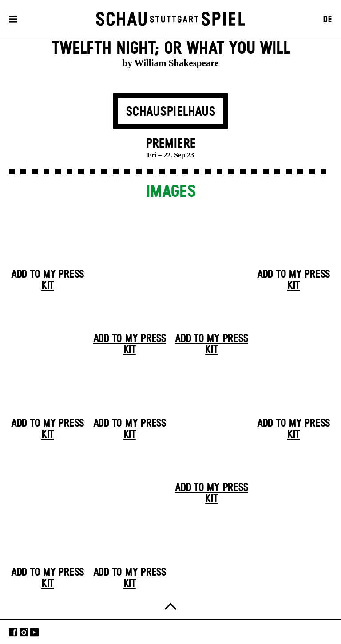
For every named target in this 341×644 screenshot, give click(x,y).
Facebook (13, 633)
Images (170, 192)
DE (327, 20)
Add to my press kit (48, 280)
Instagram (24, 633)
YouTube (34, 633)
